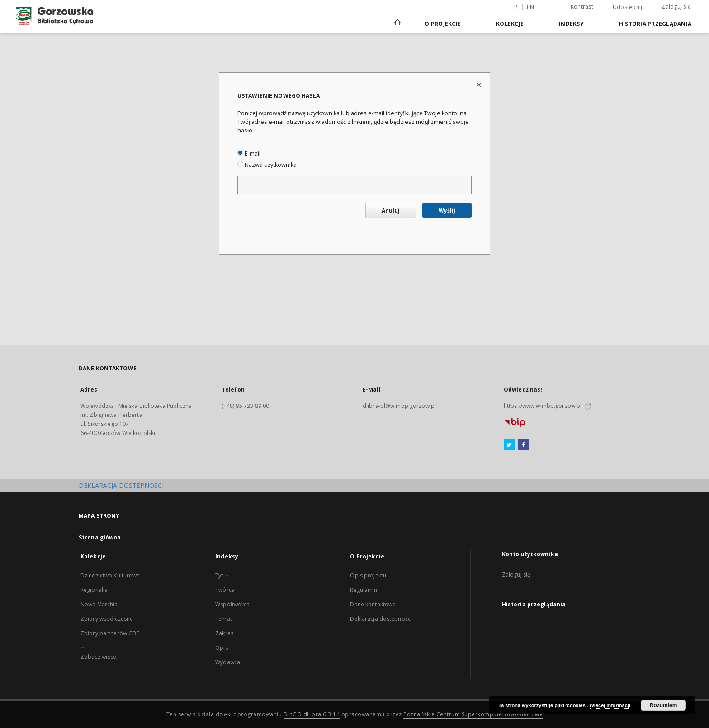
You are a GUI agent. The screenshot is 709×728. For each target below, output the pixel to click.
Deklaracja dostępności (381, 619)
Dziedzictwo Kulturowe (110, 575)
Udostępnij (628, 7)
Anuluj (391, 210)
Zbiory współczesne (107, 619)
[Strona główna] (397, 24)
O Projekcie (443, 24)
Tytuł (222, 575)
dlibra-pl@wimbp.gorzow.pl (399, 406)
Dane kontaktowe (373, 604)
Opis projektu (368, 575)
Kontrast (582, 7)
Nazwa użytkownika (267, 165)
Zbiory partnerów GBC (110, 633)
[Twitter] (509, 445)
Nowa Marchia (99, 604)
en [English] (530, 7)
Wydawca (228, 662)
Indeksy (571, 24)
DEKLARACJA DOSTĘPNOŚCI (121, 485)
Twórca (225, 590)
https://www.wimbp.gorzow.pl (548, 406)
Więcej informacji (610, 705)
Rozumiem (664, 705)
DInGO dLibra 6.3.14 (312, 714)
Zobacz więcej (99, 657)
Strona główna (100, 537)
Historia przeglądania (655, 24)
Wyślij (447, 210)
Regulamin (364, 590)
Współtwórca (232, 604)
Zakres (224, 633)
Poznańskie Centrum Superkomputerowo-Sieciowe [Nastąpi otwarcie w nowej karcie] (473, 714)
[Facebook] (523, 445)
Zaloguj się (676, 7)
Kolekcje (510, 24)
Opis (221, 648)
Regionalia (94, 590)
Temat (224, 619)
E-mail (249, 154)
